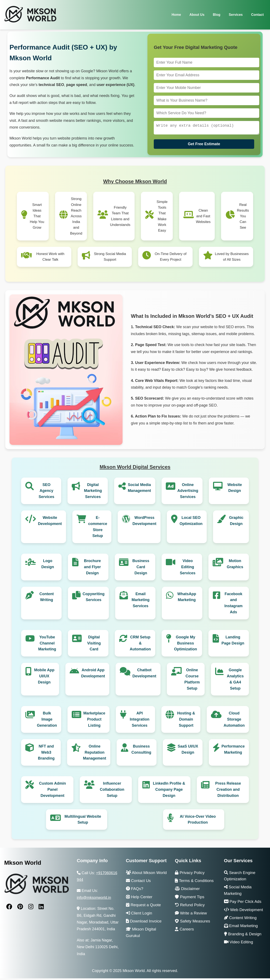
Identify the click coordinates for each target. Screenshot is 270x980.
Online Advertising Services (188, 493)
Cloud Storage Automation (234, 721)
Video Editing (239, 944)
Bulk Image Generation (47, 721)
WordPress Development (144, 522)
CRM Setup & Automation (140, 645)
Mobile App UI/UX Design (44, 678)
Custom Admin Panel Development (52, 791)
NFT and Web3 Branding (46, 754)
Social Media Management (139, 489)
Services (236, 15)
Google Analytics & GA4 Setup (235, 681)
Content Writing (47, 599)
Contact (257, 15)
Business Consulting (141, 751)
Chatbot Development (144, 675)
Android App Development (93, 675)
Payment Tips (190, 899)
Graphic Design (236, 522)
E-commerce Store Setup (98, 528)
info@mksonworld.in (94, 899)
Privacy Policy (190, 874)
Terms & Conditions (194, 882)
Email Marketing (241, 927)
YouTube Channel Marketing (47, 645)
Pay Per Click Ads (243, 903)
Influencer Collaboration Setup (112, 791)
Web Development (244, 911)
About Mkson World (146, 874)
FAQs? (135, 890)
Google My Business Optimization (186, 645)
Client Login (139, 915)
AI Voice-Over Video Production (198, 821)
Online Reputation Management (94, 754)
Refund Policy (190, 907)
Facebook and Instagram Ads (234, 605)
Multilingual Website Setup (83, 821)
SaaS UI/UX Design (188, 751)
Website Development (50, 522)
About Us (197, 15)
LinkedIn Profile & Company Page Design (169, 791)
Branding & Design (243, 936)
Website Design (235, 489)
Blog (217, 15)
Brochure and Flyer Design (92, 569)
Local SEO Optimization (191, 522)
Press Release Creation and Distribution (228, 791)
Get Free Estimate (204, 146)
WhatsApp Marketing (187, 599)
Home (176, 15)
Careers (184, 931)
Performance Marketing (233, 751)
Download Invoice (144, 923)
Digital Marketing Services (93, 493)
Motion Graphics (235, 566)
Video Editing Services (188, 569)
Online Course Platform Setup (192, 681)
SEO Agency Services (46, 493)
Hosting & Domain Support (186, 721)
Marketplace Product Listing (94, 721)
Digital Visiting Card (94, 645)
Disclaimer (187, 890)
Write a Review (191, 915)
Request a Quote (143, 907)
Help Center (139, 899)
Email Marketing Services (141, 602)
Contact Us (138, 882)
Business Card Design (141, 569)
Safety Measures (192, 923)
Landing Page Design (233, 642)
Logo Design (48, 566)
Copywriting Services (94, 599)
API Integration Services (140, 721)
